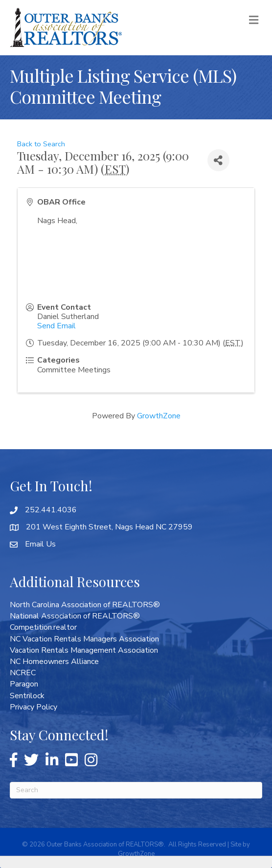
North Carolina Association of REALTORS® (85, 605)
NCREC (23, 673)
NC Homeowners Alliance (54, 662)
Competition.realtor (43, 627)
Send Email (57, 326)
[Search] (136, 790)
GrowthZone (159, 416)
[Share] (218, 160)
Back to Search (41, 144)
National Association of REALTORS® (75, 616)
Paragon (24, 684)
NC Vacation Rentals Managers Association (84, 639)
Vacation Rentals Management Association (84, 650)
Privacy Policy (34, 707)
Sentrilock (27, 696)
